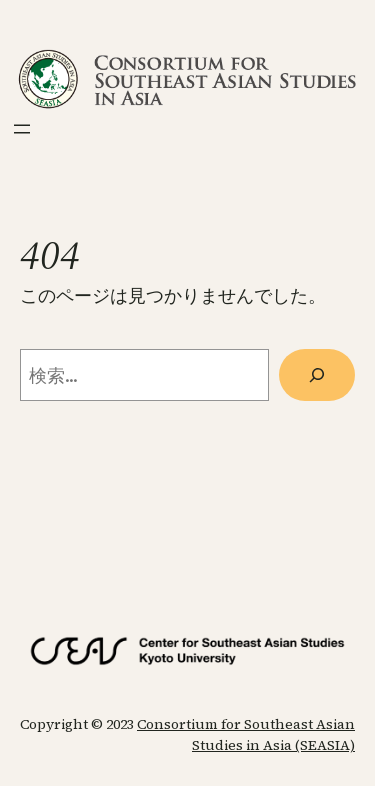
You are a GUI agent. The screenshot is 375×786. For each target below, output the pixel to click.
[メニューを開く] (22, 129)
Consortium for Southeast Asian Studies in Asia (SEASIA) (246, 734)
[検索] (317, 375)
